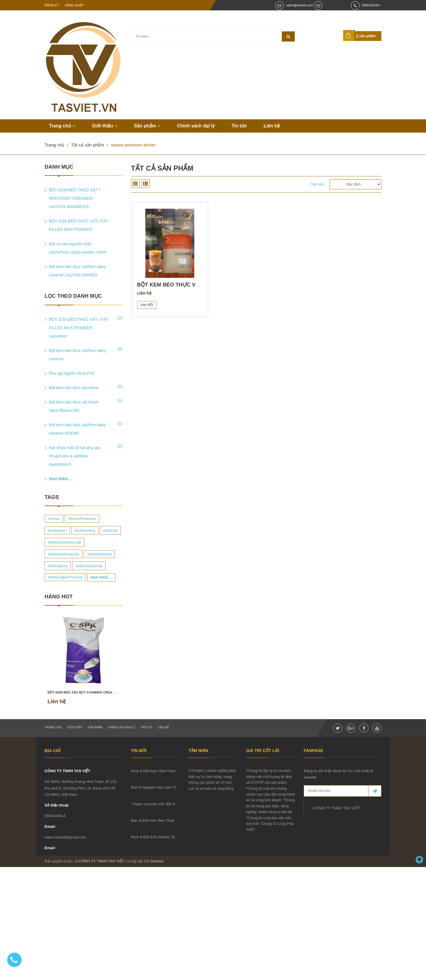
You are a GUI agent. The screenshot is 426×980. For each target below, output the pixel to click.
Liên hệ (272, 126)
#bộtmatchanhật (89, 566)
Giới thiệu (105, 126)
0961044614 (55, 816)
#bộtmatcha (58, 566)
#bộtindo (110, 530)
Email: (50, 827)
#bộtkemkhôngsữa (63, 554)
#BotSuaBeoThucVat (65, 577)
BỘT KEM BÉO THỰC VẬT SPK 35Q (181, 285)
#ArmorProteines (82, 519)
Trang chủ (62, 126)
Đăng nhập (74, 5)
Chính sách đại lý (196, 126)
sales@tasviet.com (299, 5)
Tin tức (239, 126)
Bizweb (157, 861)
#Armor (54, 519)
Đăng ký (52, 5)
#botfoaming (85, 530)
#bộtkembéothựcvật (64, 542)
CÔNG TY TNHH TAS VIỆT (67, 771)
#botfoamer (57, 530)
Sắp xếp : (318, 184)
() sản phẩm (366, 36)
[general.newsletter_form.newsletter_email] (343, 791)
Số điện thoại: (57, 805)
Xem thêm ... (61, 479)
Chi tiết (147, 305)
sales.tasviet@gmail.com (65, 837)
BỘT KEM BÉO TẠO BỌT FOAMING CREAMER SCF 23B (91, 692)
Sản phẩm (147, 126)
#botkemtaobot (99, 554)
